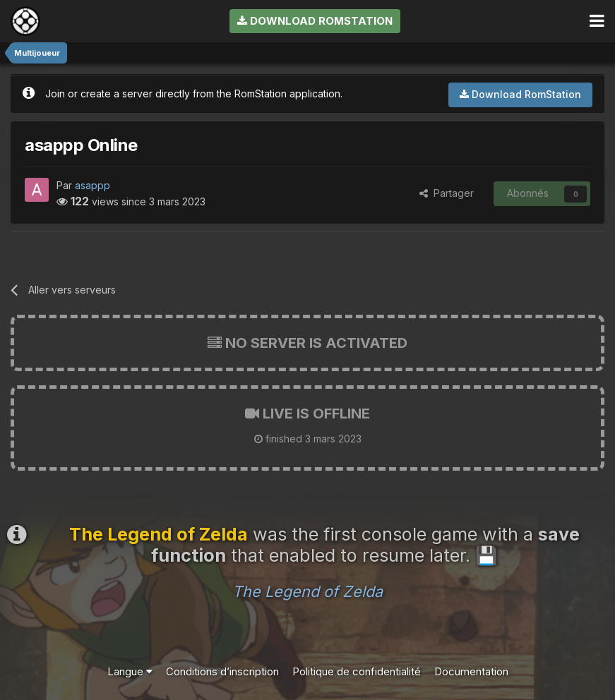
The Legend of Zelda (307, 591)
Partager (447, 193)
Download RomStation (315, 21)
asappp (92, 185)
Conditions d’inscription (222, 671)
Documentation (471, 671)
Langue (130, 671)
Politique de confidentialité (357, 671)
